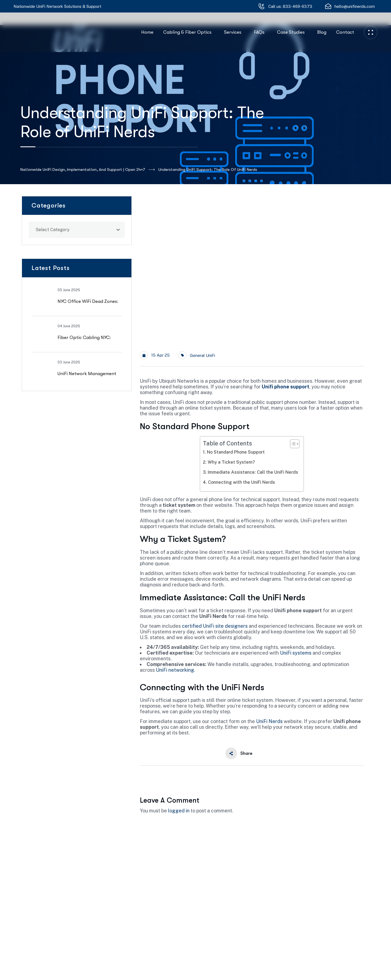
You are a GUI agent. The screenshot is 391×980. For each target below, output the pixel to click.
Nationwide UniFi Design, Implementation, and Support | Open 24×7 (88, 170)
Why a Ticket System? (231, 462)
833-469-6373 (297, 6)
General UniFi (202, 355)
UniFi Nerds (269, 721)
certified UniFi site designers (215, 626)
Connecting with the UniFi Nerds (242, 482)
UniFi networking (175, 670)
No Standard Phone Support (236, 452)
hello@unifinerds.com (355, 6)
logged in (179, 811)
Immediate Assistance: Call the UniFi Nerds (253, 472)
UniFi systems (296, 653)
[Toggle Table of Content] (292, 444)
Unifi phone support (286, 387)
